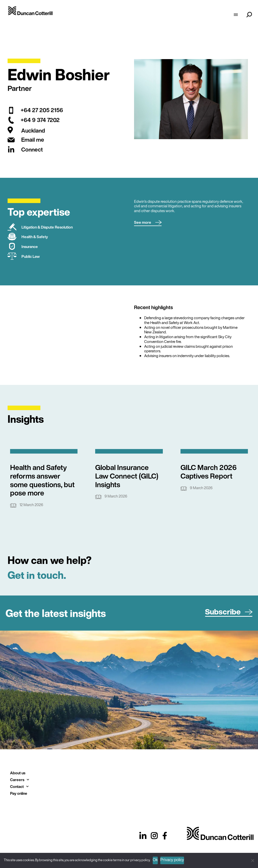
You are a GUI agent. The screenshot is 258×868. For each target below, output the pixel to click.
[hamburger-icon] (236, 15)
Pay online (19, 793)
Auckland (33, 131)
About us (18, 773)
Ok (155, 860)
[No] (252, 860)
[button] (148, 223)
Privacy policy (172, 860)
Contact (19, 787)
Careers (20, 780)
